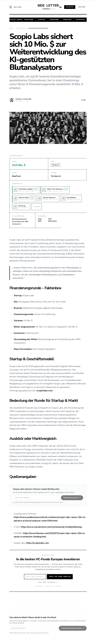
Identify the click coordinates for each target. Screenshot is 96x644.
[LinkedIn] (60, 7)
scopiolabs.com (45, 391)
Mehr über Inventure (48, 582)
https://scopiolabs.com (37, 543)
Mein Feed (82, 7)
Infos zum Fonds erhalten (60, 577)
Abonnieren (70, 7)
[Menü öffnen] (15, 7)
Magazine (21, 28)
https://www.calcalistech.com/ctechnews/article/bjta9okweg (51, 527)
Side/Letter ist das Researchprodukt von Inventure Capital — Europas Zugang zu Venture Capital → (48, 16)
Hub (11, 28)
